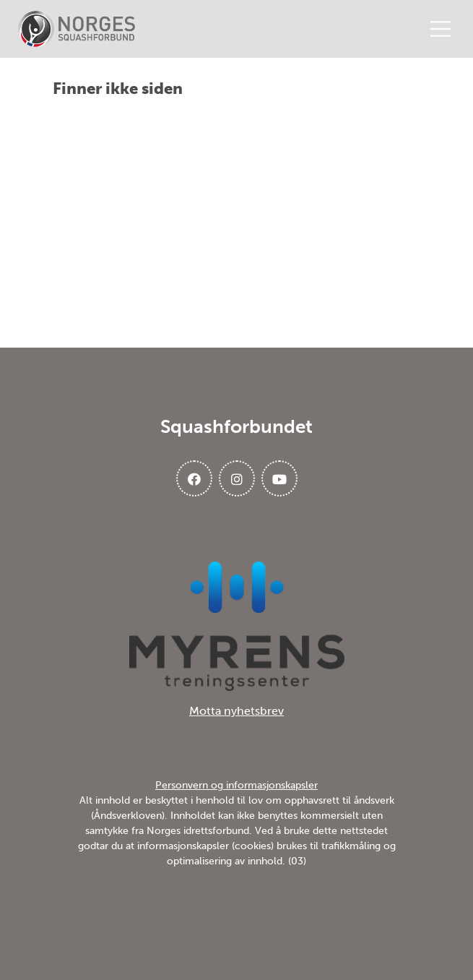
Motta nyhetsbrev (236, 711)
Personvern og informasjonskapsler (236, 785)
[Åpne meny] (444, 29)
